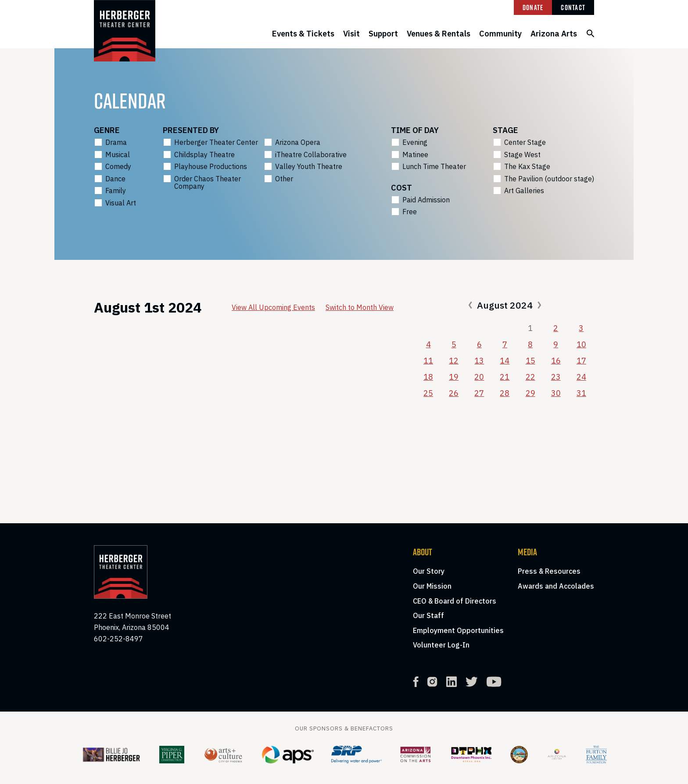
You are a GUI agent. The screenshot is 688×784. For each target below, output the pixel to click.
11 (428, 361)
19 (454, 377)
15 (530, 361)
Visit (351, 34)
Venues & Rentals (439, 34)
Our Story (429, 571)
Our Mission (432, 586)
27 (479, 393)
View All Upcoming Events (273, 307)
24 (581, 377)
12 (454, 361)
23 (556, 377)
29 (530, 393)
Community (500, 34)
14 (505, 361)
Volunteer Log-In (441, 645)
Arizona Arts (554, 34)
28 (505, 393)
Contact (573, 7)
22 (530, 377)
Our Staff (428, 615)
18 (428, 377)
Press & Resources (549, 571)
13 (479, 361)
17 (581, 361)
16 (556, 361)
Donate (533, 7)
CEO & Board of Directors (455, 601)
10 (581, 344)
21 (505, 377)
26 (454, 393)
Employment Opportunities (458, 630)
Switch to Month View (360, 307)
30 (556, 393)
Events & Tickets (303, 34)
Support (383, 34)
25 (428, 393)
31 (581, 393)
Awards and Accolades (556, 586)
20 (479, 377)
